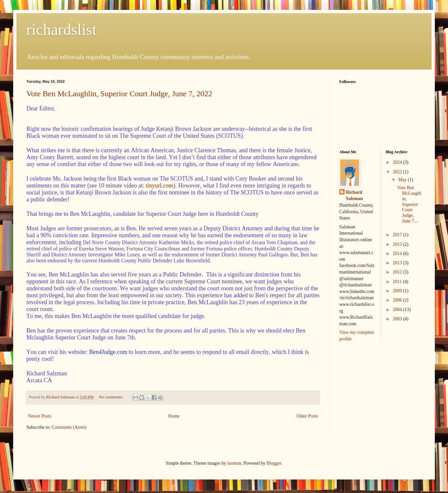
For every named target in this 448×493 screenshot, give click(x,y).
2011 (398, 282)
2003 (398, 319)
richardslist (61, 29)
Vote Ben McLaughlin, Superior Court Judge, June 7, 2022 (119, 94)
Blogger (274, 463)
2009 (398, 291)
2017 (398, 235)
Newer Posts (40, 416)
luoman (234, 463)
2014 (398, 254)
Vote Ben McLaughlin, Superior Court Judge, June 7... (409, 204)
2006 (398, 300)
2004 (398, 310)
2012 (398, 272)
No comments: (112, 397)
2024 (398, 162)
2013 (398, 263)
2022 (398, 172)
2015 (398, 244)
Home (174, 416)
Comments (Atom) (69, 427)
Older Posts (307, 416)
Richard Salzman (354, 196)
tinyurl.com (159, 186)
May (403, 180)
